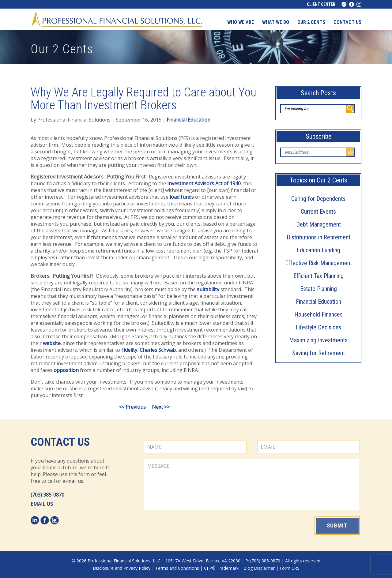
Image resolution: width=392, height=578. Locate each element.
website (52, 343)
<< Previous (132, 407)
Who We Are (241, 22)
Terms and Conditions (177, 568)
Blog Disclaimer (259, 568)
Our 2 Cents (311, 22)
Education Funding (318, 250)
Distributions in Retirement (318, 237)
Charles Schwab (158, 350)
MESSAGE (252, 485)
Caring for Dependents (318, 199)
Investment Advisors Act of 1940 (204, 183)
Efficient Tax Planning (318, 276)
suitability (208, 289)
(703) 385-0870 (47, 495)
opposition (66, 370)
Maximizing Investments (318, 340)
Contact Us (60, 442)
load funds (182, 197)
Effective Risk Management (318, 263)
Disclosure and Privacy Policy (122, 568)
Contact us (347, 22)
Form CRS (290, 568)
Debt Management (318, 224)
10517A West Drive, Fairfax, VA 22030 (203, 561)
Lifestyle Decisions (318, 327)
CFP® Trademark (221, 568)
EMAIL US (42, 504)
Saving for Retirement (318, 353)
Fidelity (129, 350)
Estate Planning (318, 289)
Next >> (161, 407)
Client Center (321, 4)
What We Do (276, 22)
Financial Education (318, 302)
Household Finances (318, 314)
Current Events (318, 212)
